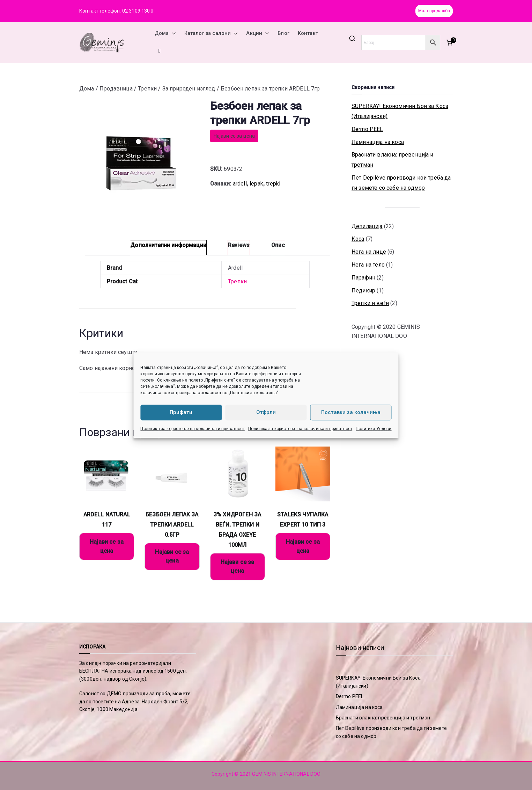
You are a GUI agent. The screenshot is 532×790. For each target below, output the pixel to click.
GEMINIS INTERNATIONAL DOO (286, 774)
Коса (358, 239)
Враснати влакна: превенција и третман (393, 160)
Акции (258, 34)
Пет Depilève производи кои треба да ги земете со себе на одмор (401, 183)
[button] (172, 34)
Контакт (308, 33)
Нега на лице (369, 252)
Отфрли (266, 412)
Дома (165, 34)
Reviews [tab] (239, 245)
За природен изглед (189, 89)
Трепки (147, 89)
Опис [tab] (278, 245)
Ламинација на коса (378, 142)
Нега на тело (368, 265)
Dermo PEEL (367, 129)
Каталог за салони (211, 34)
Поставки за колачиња (351, 412)
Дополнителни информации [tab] (168, 245)
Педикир (363, 291)
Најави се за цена (234, 136)
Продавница (116, 89)
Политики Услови (374, 429)
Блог (283, 33)
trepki (273, 184)
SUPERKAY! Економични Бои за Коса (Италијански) (400, 111)
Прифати (181, 412)
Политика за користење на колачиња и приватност (192, 429)
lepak (256, 184)
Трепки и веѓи (370, 303)
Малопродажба (434, 11)
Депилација (367, 226)
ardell (240, 184)
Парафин (363, 278)
